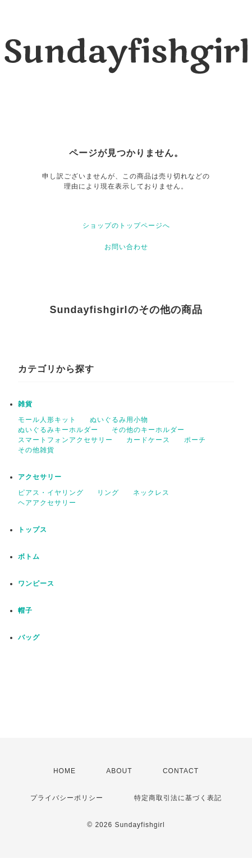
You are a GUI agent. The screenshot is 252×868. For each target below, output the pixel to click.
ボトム (29, 557)
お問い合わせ (126, 247)
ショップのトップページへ (126, 226)
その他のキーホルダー (148, 430)
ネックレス (151, 493)
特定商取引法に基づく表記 (178, 798)
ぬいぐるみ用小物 (119, 420)
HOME (65, 771)
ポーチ (195, 440)
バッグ (29, 637)
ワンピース (36, 584)
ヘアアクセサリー (47, 503)
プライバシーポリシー (67, 798)
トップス (33, 530)
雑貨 (25, 404)
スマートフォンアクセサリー (65, 440)
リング (108, 493)
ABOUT (119, 771)
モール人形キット (47, 420)
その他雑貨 (36, 450)
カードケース (148, 440)
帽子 (25, 610)
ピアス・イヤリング (51, 493)
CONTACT (181, 771)
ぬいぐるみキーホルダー (58, 430)
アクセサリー (40, 477)
